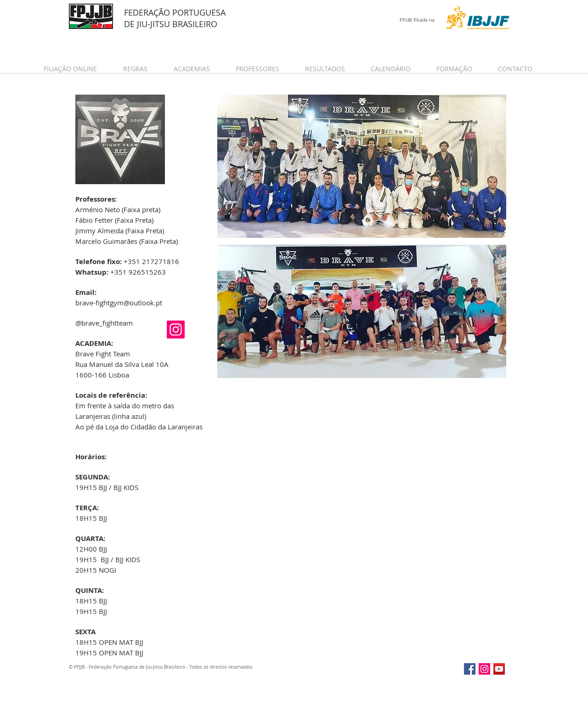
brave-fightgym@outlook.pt (119, 303)
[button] (76, 69)
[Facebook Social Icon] (470, 669)
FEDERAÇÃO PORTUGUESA (175, 12)
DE (130, 24)
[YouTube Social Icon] (499, 669)
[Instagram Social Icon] (176, 330)
